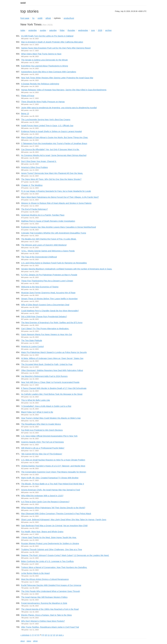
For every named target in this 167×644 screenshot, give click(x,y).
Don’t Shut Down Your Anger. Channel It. (39, 161)
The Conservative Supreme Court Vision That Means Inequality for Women (54, 472)
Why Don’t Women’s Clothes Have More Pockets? (43, 621)
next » (61, 635)
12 (51, 635)
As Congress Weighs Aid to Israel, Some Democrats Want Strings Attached (54, 155)
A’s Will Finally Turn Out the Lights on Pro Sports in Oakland (47, 36)
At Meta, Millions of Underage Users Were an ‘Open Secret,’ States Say (52, 358)
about (23, 641)
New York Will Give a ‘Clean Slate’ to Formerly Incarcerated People (50, 382)
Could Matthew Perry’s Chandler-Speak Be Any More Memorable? (50, 311)
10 (46, 635)
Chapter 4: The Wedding (32, 185)
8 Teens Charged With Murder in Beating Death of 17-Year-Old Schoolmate (54, 388)
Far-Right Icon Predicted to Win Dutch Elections (42, 430)
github (48, 18)
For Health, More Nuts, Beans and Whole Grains (42, 532)
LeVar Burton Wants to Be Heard (35, 573)
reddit (40, 18)
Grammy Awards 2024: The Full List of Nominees (43, 442)
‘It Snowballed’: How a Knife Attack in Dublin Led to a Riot (46, 406)
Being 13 (25, 114)
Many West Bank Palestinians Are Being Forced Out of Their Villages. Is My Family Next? (60, 197)
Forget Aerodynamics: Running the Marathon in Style (44, 603)
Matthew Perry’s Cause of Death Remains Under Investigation (48, 221)
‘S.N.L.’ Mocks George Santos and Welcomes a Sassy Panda (48, 251)
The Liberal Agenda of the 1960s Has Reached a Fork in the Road (50, 609)
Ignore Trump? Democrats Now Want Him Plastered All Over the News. (52, 173)
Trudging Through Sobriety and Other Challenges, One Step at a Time (52, 549)
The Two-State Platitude (32, 340)
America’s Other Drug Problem (34, 167)
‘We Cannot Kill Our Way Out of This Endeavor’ (42, 454)
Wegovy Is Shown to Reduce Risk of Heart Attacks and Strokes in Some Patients (56, 203)
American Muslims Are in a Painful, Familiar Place (43, 215)
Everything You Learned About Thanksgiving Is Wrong (45, 66)
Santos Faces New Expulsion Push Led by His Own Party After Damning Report (56, 48)
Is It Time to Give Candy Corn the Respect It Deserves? (45, 502)
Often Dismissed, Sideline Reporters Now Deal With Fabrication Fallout (52, 370)
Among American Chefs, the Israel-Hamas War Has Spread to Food (51, 490)
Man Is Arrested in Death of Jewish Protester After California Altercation (52, 42)
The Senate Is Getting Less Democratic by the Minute (44, 60)
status (29, 641)
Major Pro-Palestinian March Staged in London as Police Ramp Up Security (54, 352)
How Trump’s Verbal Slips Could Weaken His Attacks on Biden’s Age (51, 418)
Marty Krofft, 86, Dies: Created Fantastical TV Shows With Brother (50, 478)
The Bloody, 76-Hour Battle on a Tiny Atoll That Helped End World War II (53, 484)
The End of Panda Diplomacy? (34, 209)
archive (108, 30)
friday (62, 30)
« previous (25, 635)
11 (49, 635)
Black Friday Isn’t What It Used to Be (37, 412)
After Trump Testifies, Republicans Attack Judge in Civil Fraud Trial (50, 627)
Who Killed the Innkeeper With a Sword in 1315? (42, 496)
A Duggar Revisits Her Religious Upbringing (40, 84)
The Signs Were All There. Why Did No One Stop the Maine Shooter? (51, 179)
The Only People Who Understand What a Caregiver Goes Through (51, 591)
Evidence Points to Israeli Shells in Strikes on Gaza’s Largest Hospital (51, 131)
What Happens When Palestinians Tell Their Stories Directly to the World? (53, 508)
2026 (100, 30)
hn (33, 18)
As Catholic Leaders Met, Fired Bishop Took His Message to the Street (52, 394)
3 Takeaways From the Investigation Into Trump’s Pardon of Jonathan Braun (54, 143)
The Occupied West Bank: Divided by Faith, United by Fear (47, 364)
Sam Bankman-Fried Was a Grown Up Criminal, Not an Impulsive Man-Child (54, 526)
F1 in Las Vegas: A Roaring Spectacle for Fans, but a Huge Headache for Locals (56, 191)
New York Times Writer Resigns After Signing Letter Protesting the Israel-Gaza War (57, 78)
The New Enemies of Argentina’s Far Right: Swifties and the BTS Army (52, 323)
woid (23, 3)
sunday (43, 30)
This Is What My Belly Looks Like (36, 400)
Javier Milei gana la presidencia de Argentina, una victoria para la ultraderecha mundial (59, 108)
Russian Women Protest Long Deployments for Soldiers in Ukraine (50, 543)
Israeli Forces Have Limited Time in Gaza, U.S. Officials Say (47, 126)
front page (25, 18)
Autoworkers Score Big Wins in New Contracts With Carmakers (49, 72)
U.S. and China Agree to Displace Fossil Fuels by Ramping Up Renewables (54, 263)
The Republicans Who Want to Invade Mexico (41, 424)
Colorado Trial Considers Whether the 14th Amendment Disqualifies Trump (54, 233)
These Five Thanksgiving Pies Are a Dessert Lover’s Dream (47, 281)
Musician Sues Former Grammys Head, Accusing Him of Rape (48, 293)
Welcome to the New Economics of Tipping (40, 287)
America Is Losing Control (32, 346)
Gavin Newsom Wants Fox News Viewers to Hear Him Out (47, 334)
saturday (53, 30)
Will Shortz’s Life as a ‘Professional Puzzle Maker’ (43, 448)
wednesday (83, 30)
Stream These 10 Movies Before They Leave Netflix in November (49, 299)
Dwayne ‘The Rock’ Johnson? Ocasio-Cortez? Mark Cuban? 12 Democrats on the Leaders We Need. (65, 555)
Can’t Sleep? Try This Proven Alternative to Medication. (45, 329)
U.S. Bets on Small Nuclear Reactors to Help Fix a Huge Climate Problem (53, 460)
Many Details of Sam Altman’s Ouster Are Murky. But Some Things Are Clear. (55, 137)
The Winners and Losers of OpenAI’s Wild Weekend (44, 245)
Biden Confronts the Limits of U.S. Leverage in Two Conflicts (47, 561)
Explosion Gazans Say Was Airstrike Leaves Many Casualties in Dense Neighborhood (58, 227)
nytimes (57, 18)
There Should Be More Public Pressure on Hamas (43, 102)
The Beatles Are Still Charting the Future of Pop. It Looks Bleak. (49, 239)
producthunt (69, 18)
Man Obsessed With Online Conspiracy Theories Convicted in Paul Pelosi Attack (56, 514)
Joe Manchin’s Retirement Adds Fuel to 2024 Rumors (44, 376)
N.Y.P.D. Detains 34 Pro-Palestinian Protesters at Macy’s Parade (49, 275)
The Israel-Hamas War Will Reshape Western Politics (44, 597)
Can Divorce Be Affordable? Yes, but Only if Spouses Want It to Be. (50, 149)
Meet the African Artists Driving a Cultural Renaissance (45, 579)
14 (57, 635)
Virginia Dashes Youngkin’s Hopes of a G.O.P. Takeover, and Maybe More (53, 466)
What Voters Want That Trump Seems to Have (41, 54)
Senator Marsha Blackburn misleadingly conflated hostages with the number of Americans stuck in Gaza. (67, 269)
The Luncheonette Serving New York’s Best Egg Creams (46, 120)
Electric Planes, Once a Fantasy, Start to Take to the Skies (46, 615)
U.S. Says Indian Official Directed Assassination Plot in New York (49, 436)
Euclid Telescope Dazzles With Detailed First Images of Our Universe (51, 585)
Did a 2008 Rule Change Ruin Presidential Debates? (44, 317)
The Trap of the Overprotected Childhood (39, 257)
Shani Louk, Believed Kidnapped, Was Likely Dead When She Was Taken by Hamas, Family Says (64, 520)
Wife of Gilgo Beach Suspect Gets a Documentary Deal (45, 305)
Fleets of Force (28, 96)
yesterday (33, 30)
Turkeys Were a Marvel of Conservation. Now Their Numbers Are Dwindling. (54, 567)
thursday (71, 30)
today (23, 30)
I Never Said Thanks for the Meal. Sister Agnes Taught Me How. (49, 537)
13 (54, 635)
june (93, 30)
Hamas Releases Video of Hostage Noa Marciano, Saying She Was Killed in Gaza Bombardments (64, 90)
